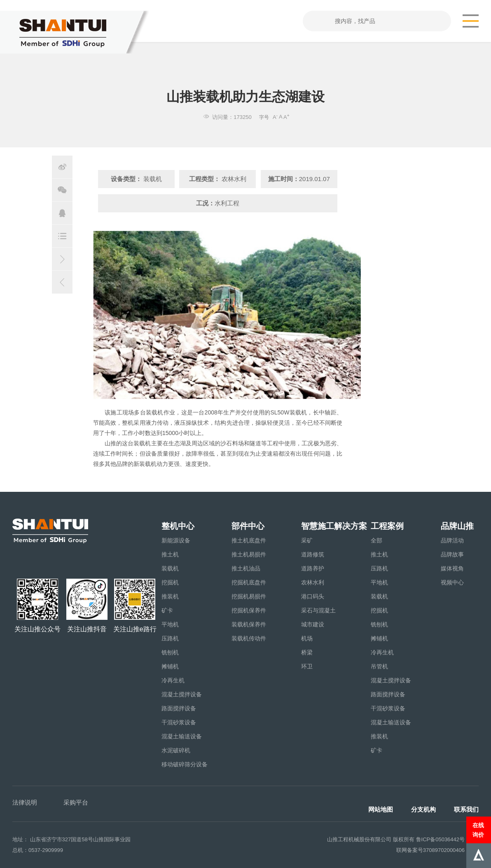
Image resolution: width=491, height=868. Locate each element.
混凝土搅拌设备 (182, 694)
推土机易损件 (249, 554)
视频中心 (452, 582)
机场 (307, 638)
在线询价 (478, 830)
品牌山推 (457, 526)
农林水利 (313, 582)
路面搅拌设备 (179, 708)
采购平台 (76, 802)
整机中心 (178, 526)
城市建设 (313, 624)
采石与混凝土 (318, 610)
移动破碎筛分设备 (185, 764)
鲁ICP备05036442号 (441, 839)
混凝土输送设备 (182, 736)
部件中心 (248, 526)
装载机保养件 (249, 624)
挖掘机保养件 (249, 610)
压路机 (170, 638)
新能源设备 (176, 540)
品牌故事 (452, 554)
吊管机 (379, 666)
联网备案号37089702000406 (430, 850)
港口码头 (313, 596)
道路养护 (313, 568)
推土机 (170, 554)
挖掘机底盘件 (249, 582)
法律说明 (25, 802)
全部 (376, 540)
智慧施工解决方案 (334, 526)
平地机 (170, 624)
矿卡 (167, 610)
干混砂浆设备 (179, 722)
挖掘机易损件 (249, 596)
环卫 (307, 666)
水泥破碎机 (176, 750)
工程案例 (387, 526)
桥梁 (307, 652)
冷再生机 (173, 680)
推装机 (170, 596)
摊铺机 (170, 666)
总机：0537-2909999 (38, 850)
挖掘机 (170, 582)
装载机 (170, 568)
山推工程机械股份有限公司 (359, 839)
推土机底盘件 (249, 540)
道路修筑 (313, 554)
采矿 (307, 540)
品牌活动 (452, 540)
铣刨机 (170, 652)
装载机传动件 (249, 638)
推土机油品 (246, 568)
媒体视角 (452, 568)
